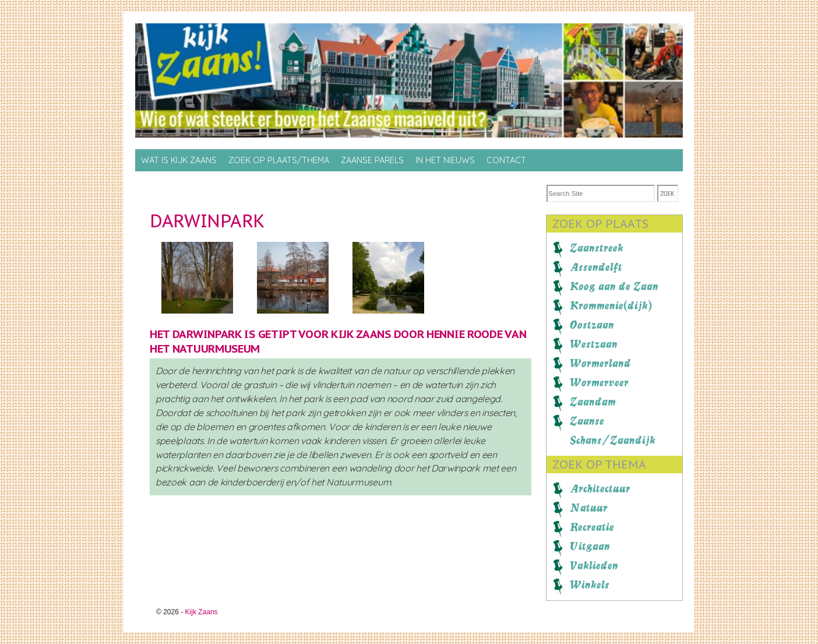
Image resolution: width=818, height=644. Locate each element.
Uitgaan (590, 546)
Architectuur (600, 488)
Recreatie (592, 527)
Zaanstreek (597, 248)
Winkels (590, 585)
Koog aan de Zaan (614, 286)
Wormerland (600, 363)
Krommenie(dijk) (611, 305)
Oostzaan (592, 325)
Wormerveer (599, 382)
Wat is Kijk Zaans (179, 160)
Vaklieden (594, 565)
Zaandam (593, 402)
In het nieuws (445, 160)
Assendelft (596, 267)
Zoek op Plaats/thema (279, 160)
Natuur (589, 508)
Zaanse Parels (372, 160)
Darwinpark (207, 221)
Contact (506, 160)
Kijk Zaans (202, 612)
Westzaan (594, 344)
